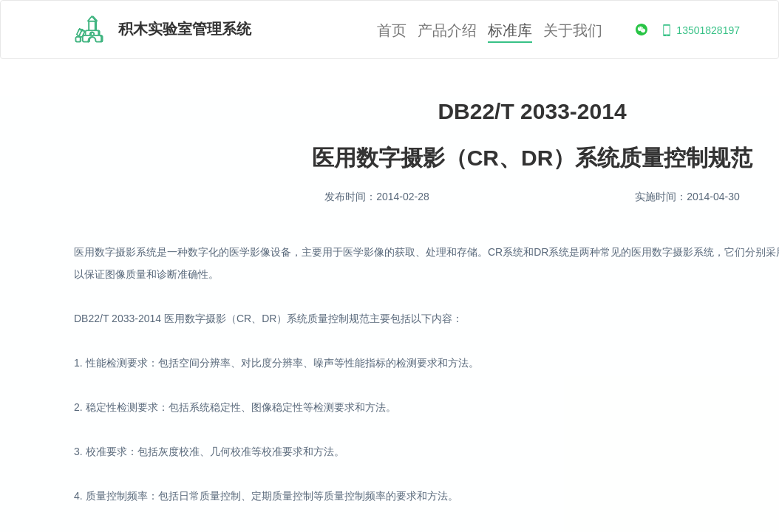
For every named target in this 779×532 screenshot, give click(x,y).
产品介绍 (447, 31)
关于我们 (573, 31)
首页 (392, 31)
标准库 (510, 31)
